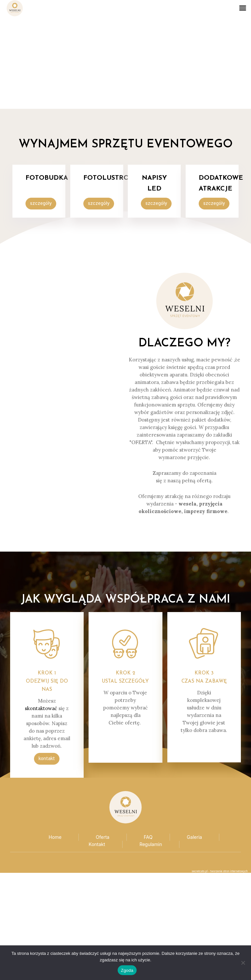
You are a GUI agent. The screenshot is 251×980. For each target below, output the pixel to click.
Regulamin (151, 844)
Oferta (103, 837)
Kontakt (97, 844)
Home (55, 837)
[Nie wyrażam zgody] (243, 963)
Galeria (195, 837)
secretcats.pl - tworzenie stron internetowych (220, 871)
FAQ (148, 837)
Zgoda (127, 970)
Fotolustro (106, 178)
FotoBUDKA (47, 178)
